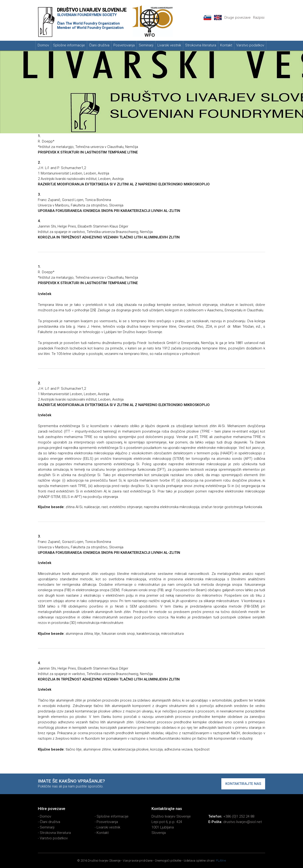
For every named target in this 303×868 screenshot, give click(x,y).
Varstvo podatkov (250, 45)
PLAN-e (221, 861)
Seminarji (146, 45)
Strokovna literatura (201, 45)
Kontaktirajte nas (243, 784)
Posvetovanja (124, 45)
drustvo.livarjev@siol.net (243, 822)
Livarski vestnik (169, 45)
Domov (43, 45)
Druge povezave (238, 18)
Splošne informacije (69, 45)
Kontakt (226, 45)
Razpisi (259, 18)
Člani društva (99, 45)
